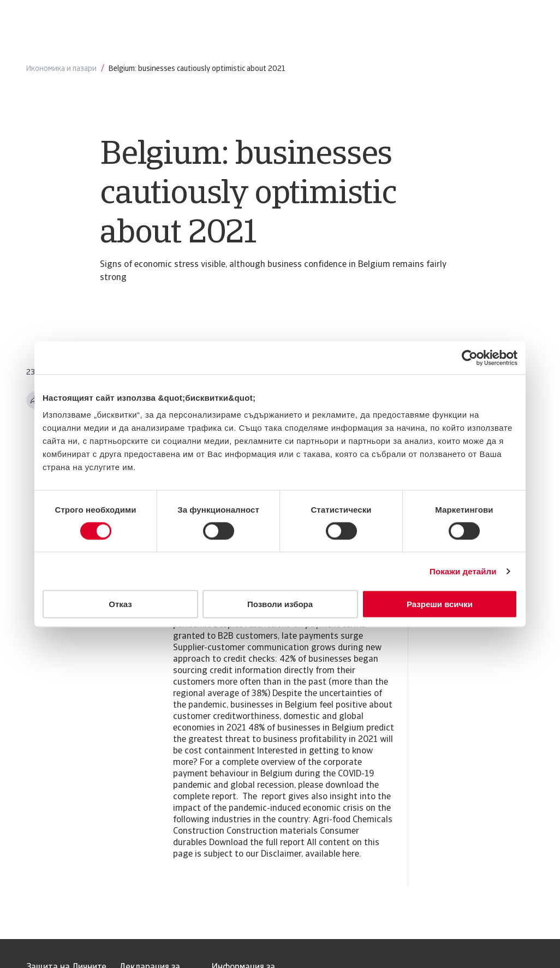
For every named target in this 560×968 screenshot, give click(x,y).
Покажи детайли (463, 571)
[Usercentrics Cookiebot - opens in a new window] (470, 358)
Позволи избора (280, 604)
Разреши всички (440, 604)
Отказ (120, 604)
